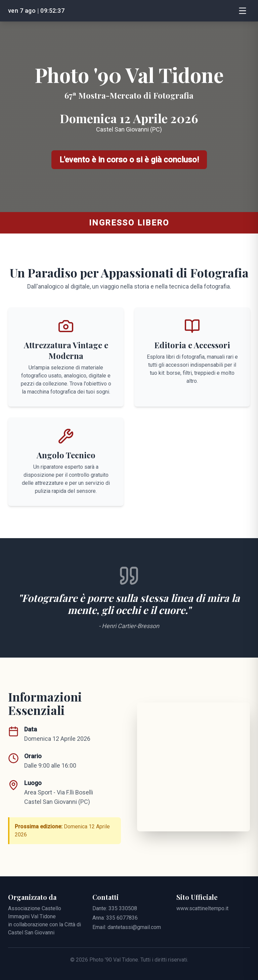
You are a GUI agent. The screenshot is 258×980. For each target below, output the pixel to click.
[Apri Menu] (243, 11)
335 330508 (123, 908)
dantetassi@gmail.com (134, 927)
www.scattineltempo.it (202, 908)
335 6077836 (122, 918)
